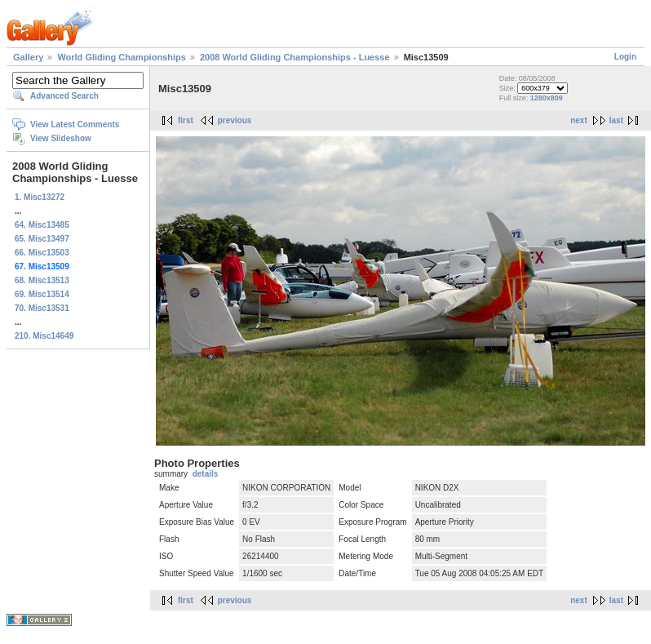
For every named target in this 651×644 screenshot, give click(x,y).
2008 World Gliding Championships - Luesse (295, 57)
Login (625, 57)
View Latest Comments (75, 124)
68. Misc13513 (42, 280)
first (186, 120)
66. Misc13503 (42, 253)
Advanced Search (64, 96)
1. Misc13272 (40, 197)
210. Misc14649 (44, 336)
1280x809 (547, 98)
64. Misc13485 (42, 225)
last (616, 120)
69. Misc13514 (42, 294)
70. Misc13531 (42, 308)
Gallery (28, 57)
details (206, 474)
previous (235, 120)
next (579, 120)
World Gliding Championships (121, 57)
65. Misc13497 (42, 239)
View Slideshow (61, 138)
